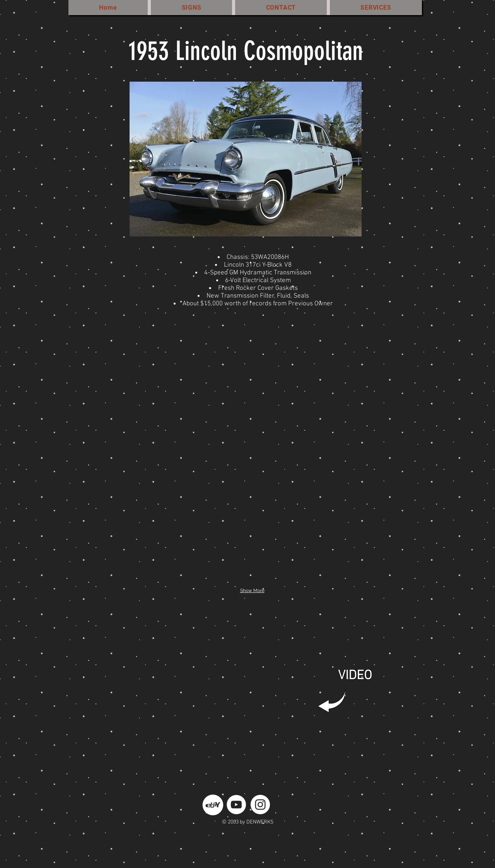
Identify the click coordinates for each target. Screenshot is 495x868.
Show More (252, 591)
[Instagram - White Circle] (260, 805)
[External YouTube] (244, 684)
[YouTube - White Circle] (236, 805)
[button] (147, 407)
